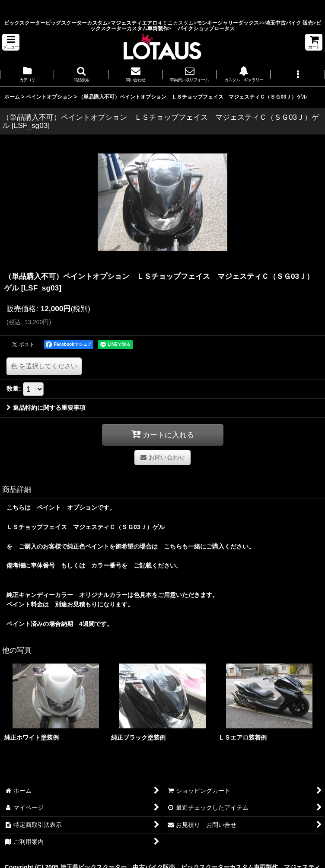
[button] (11, 42)
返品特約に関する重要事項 (46, 408)
